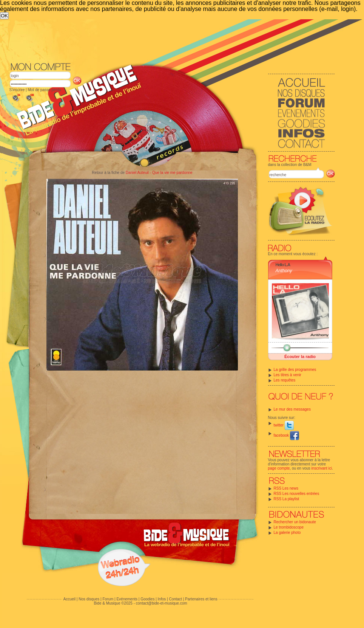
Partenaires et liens (201, 599)
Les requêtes (285, 380)
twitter (284, 425)
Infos (162, 599)
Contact (175, 599)
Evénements (127, 599)
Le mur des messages (292, 409)
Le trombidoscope (289, 527)
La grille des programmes (295, 370)
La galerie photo (287, 533)
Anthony (284, 271)
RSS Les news (286, 488)
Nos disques (89, 599)
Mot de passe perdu (44, 90)
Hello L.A (283, 265)
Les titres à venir (288, 375)
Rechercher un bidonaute (295, 522)
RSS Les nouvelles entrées (297, 494)
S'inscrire (17, 90)
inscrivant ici (322, 468)
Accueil (69, 599)
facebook (286, 435)
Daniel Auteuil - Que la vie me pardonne (159, 173)
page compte (279, 468)
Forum (108, 599)
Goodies (147, 599)
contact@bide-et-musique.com (162, 603)
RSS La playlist (287, 499)
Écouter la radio (300, 357)
